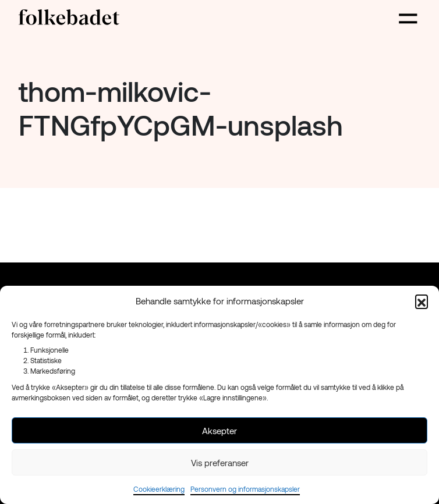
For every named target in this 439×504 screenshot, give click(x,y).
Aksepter (220, 431)
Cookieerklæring (159, 489)
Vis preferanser (220, 463)
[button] (422, 301)
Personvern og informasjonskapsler (245, 489)
